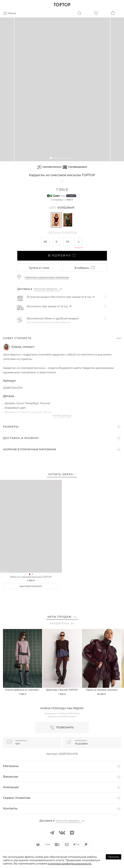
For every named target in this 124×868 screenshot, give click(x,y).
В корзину (62, 256)
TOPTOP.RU (62, 5)
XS (45, 242)
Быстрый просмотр (31, 586)
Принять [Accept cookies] (114, 857)
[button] (51, 158)
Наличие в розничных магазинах (47, 277)
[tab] (62, 475)
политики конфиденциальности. (70, 864)
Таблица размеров (62, 233)
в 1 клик (39, 268)
